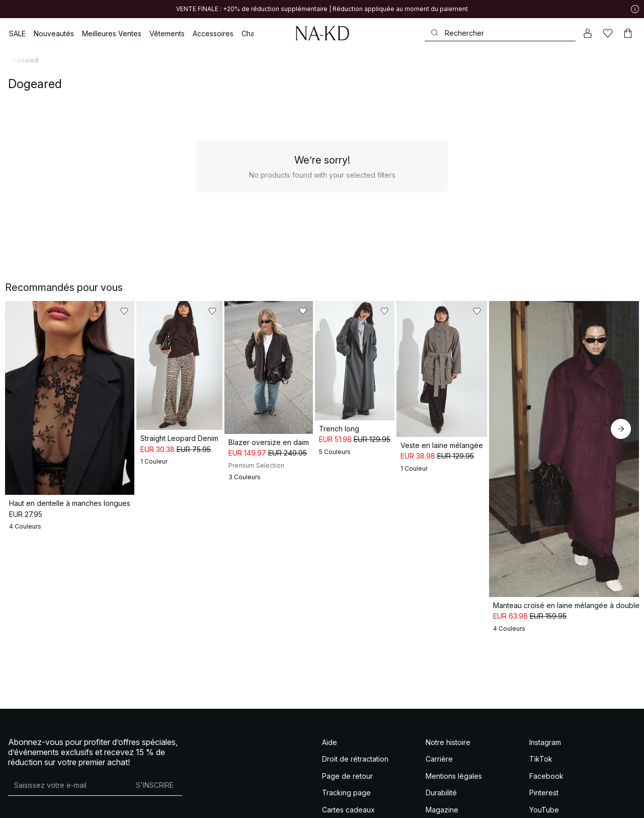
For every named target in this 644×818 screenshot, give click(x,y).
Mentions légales (454, 727)
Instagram (545, 693)
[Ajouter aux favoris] (152, 311)
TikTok (541, 710)
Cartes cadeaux (348, 761)
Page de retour (347, 727)
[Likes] (608, 33)
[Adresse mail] (68, 736)
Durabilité (441, 744)
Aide (330, 693)
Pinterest (544, 744)
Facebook (546, 727)
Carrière (439, 710)
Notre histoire (448, 693)
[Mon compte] (588, 33)
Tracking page (346, 744)
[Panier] (628, 33)
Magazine (442, 761)
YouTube (544, 761)
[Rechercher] (500, 33)
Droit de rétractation (355, 710)
